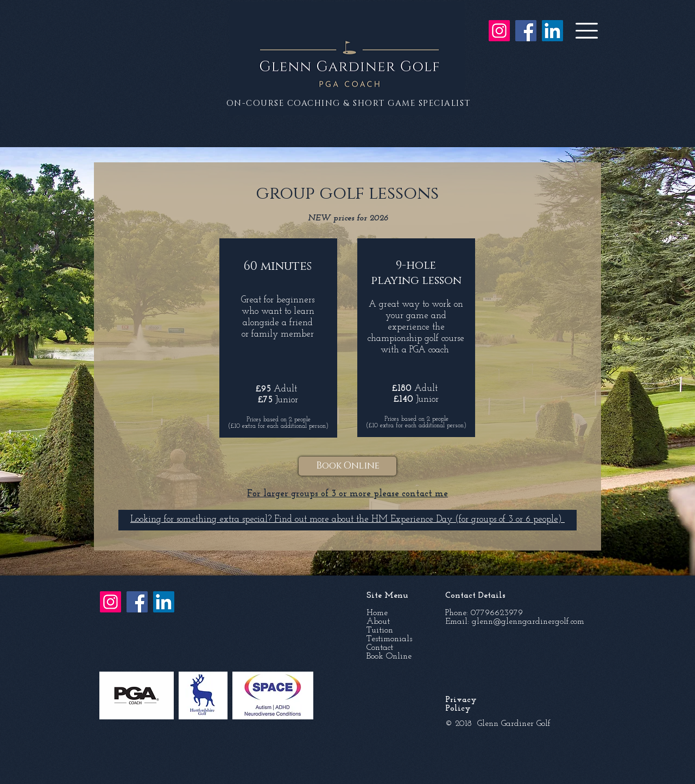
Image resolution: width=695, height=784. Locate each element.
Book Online (389, 656)
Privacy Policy (461, 704)
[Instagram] (499, 31)
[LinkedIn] (552, 31)
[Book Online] (347, 466)
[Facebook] (526, 31)
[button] (587, 31)
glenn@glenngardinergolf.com (528, 622)
